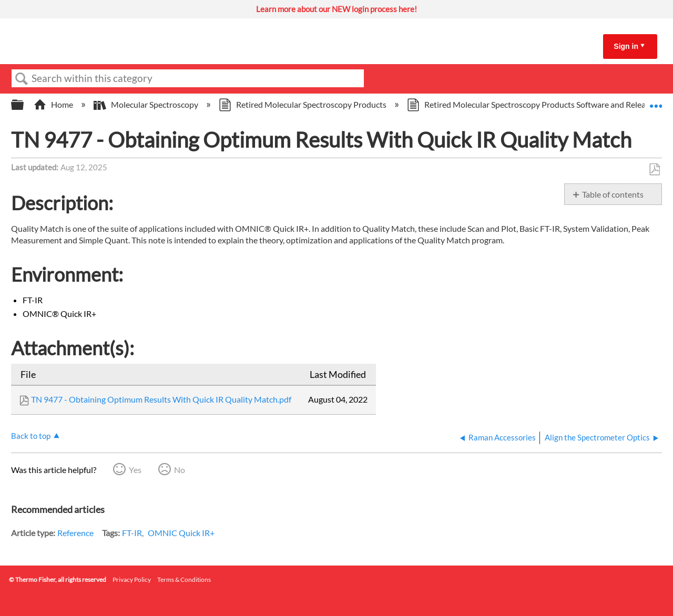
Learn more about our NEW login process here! (336, 9)
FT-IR (132, 533)
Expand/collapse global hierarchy (24, 105)
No (180, 470)
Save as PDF (654, 170)
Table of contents (613, 194)
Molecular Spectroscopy (147, 104)
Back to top (31, 436)
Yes (135, 470)
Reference (75, 533)
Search (22, 79)
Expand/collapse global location (656, 101)
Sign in (626, 46)
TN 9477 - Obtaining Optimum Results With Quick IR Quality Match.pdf (161, 399)
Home (54, 104)
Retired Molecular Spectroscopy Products (303, 104)
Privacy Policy (132, 579)
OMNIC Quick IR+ (181, 533)
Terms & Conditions (184, 579)
